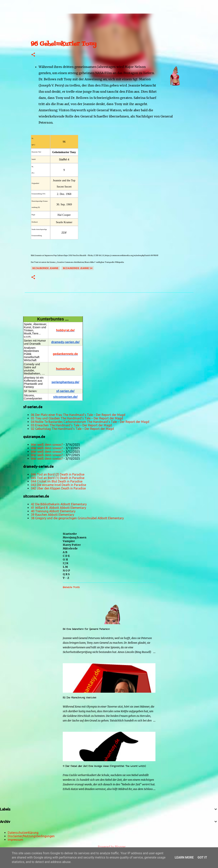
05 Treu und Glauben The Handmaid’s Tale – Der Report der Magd (77, 418)
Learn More (184, 857)
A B (65, 552)
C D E (66, 556)
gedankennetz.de (65, 354)
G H (65, 560)
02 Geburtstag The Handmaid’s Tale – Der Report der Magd (72, 429)
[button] (33, 55)
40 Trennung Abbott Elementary (53, 511)
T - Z (66, 578)
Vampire (69, 541)
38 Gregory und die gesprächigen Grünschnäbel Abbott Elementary (77, 518)
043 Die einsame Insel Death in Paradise (59, 485)
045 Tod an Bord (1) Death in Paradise (58, 478)
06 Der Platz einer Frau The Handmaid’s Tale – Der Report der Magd (78, 415)
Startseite (70, 534)
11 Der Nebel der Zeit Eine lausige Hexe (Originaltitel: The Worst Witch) (104, 766)
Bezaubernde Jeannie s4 (78, 268)
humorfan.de (65, 369)
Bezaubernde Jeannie (45, 268)
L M (65, 567)
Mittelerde (70, 548)
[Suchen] (16, 5)
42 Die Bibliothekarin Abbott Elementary (59, 504)
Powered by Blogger (109, 847)
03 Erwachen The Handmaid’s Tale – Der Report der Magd (71, 425)
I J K (66, 563)
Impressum (15, 840)
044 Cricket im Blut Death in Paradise (57, 481)
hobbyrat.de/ (65, 330)
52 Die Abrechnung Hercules (79, 698)
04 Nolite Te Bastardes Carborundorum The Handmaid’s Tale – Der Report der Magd (90, 422)
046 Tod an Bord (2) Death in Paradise (58, 474)
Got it (202, 857)
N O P (66, 571)
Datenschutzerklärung (23, 833)
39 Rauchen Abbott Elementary (53, 515)
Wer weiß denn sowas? (47, 445)
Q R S (66, 574)
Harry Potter (72, 545)
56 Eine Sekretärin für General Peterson (86, 629)
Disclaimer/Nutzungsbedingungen (31, 836)
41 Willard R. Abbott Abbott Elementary (59, 508)
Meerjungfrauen (75, 537)
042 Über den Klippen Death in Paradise (58, 488)
